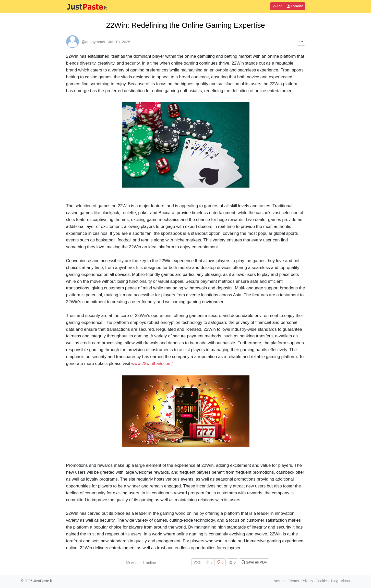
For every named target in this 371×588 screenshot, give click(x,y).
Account (295, 6)
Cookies (322, 581)
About (346, 581)
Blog (335, 581)
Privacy (307, 581)
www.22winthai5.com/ (152, 364)
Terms (294, 581)
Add (277, 6)
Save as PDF (254, 562)
